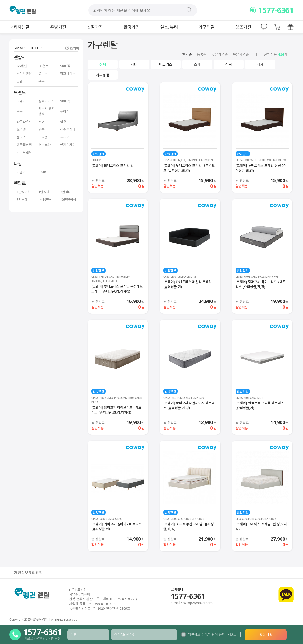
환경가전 (132, 27)
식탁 (229, 64)
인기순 (187, 54)
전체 (103, 64)
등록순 (202, 54)
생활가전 (95, 27)
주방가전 (58, 27)
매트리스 (166, 64)
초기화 (72, 48)
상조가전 (243, 27)
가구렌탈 (207, 27)
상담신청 (266, 635)
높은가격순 (241, 54)
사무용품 (103, 75)
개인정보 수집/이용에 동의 (203, 634)
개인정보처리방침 (28, 573)
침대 (134, 64)
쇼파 (197, 64)
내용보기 (233, 635)
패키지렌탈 (20, 27)
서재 (260, 64)
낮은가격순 (220, 54)
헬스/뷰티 (169, 27)
